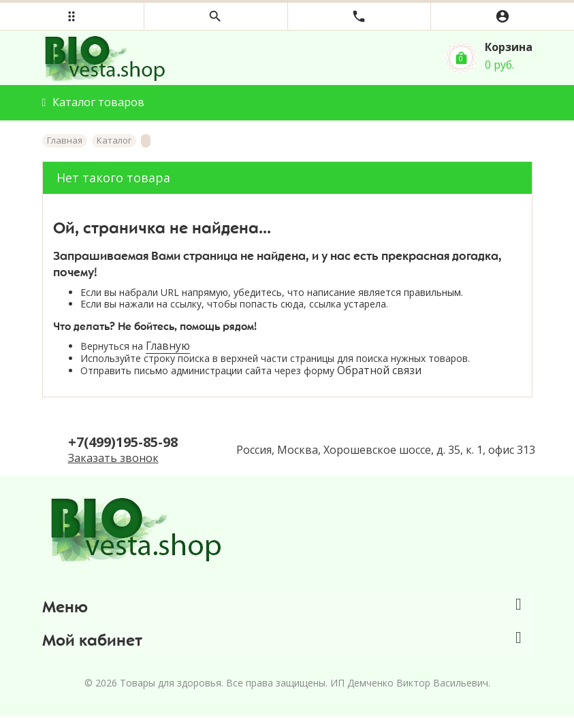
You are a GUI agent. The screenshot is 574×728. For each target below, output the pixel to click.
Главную (168, 346)
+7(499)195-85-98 (123, 442)
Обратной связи (379, 370)
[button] (72, 16)
